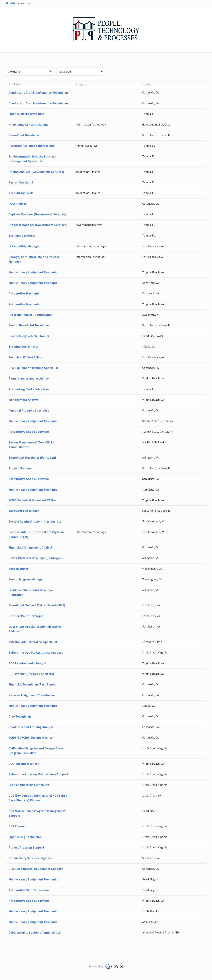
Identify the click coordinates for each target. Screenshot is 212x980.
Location (81, 71)
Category (30, 71)
